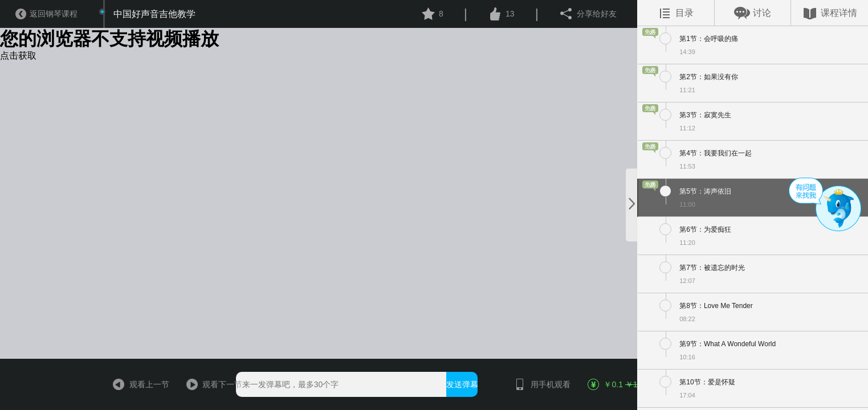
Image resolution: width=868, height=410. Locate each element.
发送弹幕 (462, 384)
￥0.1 (611, 384)
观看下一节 (210, 384)
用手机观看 (538, 384)
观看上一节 (137, 384)
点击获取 (18, 56)
